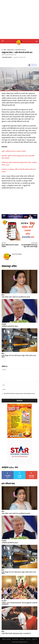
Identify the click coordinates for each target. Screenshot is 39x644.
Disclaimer (22, 639)
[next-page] (5, 361)
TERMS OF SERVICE (6, 639)
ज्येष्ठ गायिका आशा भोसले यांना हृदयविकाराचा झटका (16, 297)
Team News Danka (7, 57)
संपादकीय (4, 324)
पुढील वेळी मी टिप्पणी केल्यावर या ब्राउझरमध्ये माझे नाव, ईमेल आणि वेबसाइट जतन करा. (19, 394)
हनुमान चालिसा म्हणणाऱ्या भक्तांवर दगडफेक (14, 151)
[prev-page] (3, 361)
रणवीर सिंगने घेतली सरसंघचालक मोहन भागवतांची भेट (16, 634)
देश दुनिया (4, 601)
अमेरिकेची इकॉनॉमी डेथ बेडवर (10, 326)
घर (2, 50)
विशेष (5, 50)
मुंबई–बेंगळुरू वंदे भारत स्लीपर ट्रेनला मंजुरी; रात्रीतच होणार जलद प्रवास (19, 356)
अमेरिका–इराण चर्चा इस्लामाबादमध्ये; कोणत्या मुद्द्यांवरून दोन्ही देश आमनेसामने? (19, 604)
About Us (28, 639)
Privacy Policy (15, 639)
